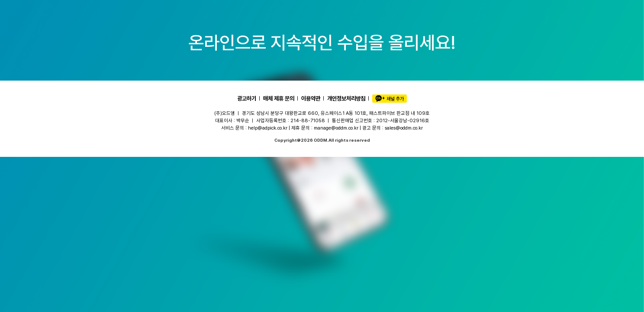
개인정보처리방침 (346, 98)
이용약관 (311, 98)
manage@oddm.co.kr (336, 128)
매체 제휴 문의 (279, 98)
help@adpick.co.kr (268, 128)
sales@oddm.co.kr (404, 128)
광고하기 (247, 98)
